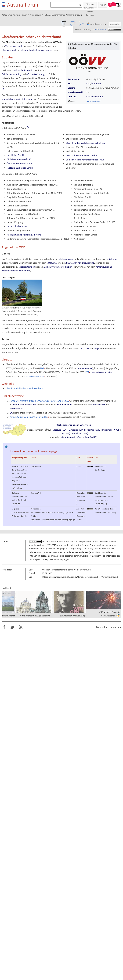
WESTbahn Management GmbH (81, 155)
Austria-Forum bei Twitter (12, 627)
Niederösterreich (27, 267)
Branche (72, 97)
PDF (42, 368)
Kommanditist (17, 408)
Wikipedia (83, 541)
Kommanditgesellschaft (25, 405)
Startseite (4, 5)
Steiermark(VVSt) (111, 430)
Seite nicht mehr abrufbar (102, 372)
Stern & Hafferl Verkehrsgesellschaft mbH (86, 143)
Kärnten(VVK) (94, 430)
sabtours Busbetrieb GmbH (20, 168)
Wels (87, 348)
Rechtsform (74, 79)
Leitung (72, 88)
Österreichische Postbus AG (20, 163)
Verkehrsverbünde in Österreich (74, 425)
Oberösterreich (9, 50)
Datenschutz (102, 627)
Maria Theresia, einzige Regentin (35, 616)
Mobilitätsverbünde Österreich (17, 99)
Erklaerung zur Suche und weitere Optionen (90, 5)
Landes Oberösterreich (23, 70)
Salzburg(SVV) (60, 430)
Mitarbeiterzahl (75, 92)
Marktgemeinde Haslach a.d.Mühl (24, 235)
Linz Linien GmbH (15, 155)
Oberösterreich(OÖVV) (39, 430)
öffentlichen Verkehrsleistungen (36, 50)
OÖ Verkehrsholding (12, 74)
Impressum (116, 627)
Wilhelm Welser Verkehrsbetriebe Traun (85, 160)
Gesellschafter (98, 405)
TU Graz (115, 5)
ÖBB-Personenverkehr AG (19, 159)
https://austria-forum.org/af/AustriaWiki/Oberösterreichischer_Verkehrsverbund (80, 577)
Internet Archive (85, 368)
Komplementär (64, 405)
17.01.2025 (51, 545)
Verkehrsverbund (95, 97)
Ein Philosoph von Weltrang (72, 616)
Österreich (96, 84)
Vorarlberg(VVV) (80, 433)
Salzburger (52, 263)
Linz (88, 84)
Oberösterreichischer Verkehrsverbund (25, 388)
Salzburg (113, 259)
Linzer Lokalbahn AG (17, 226)
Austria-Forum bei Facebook (4, 627)
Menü (102, 5)
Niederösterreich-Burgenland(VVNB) (79, 437)
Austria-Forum (23, 5)
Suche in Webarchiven (35, 376)
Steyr (97, 348)
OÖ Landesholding (35, 74)
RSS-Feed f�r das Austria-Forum (21, 627)
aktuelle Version (99, 29)
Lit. (11, 413)
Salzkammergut (66, 259)
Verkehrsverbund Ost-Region (58, 267)
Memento (51, 368)
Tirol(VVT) (65, 433)
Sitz (70, 84)
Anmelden (115, 24)
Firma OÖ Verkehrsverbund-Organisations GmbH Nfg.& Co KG (39, 401)
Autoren (61, 545)
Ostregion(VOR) (77, 430)
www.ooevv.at (93, 101)
